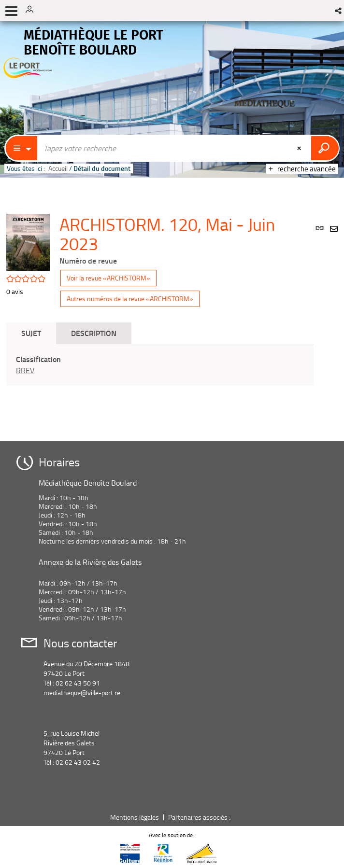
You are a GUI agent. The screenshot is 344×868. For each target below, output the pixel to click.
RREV (25, 370)
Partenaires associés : (200, 817)
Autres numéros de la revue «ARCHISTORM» (130, 299)
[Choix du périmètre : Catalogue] (22, 148)
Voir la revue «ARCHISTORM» (108, 278)
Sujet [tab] (31, 333)
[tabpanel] (160, 365)
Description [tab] (94, 333)
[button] (339, 11)
